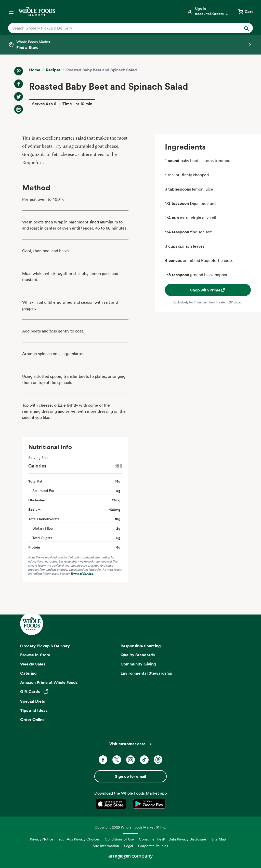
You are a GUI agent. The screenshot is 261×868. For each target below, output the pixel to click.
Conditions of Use (119, 839)
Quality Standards (138, 655)
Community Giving (138, 664)
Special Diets (32, 701)
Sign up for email (130, 776)
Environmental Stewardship (146, 673)
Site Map (219, 839)
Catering (28, 673)
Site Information (106, 846)
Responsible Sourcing (141, 646)
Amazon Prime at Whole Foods (49, 682)
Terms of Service (82, 574)
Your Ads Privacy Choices (79, 839)
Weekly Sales (33, 664)
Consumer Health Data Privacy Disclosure (173, 839)
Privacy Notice (42, 839)
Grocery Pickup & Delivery (45, 646)
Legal (129, 846)
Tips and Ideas (34, 710)
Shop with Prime (208, 290)
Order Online (32, 719)
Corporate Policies (153, 846)
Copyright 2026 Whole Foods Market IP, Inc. (130, 827)
